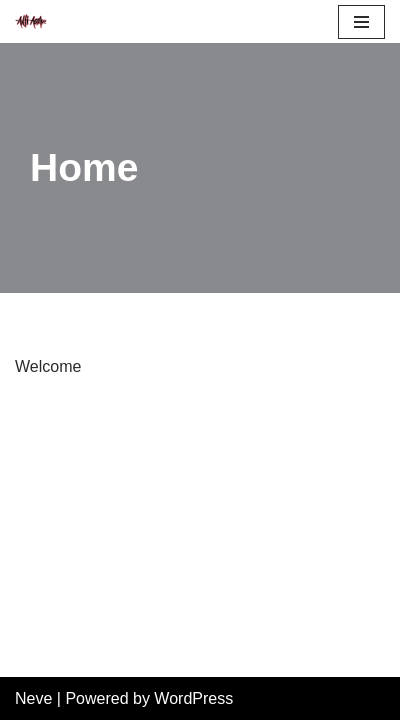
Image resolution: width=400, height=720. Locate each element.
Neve (33, 698)
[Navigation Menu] (361, 22)
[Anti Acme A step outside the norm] (31, 21)
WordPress (193, 698)
